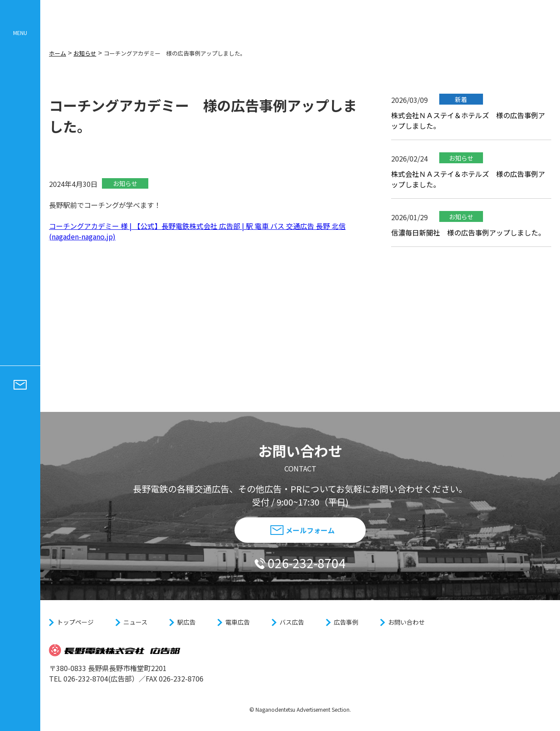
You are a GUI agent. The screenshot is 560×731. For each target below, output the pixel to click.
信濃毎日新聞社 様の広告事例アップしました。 (468, 240)
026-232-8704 (300, 563)
